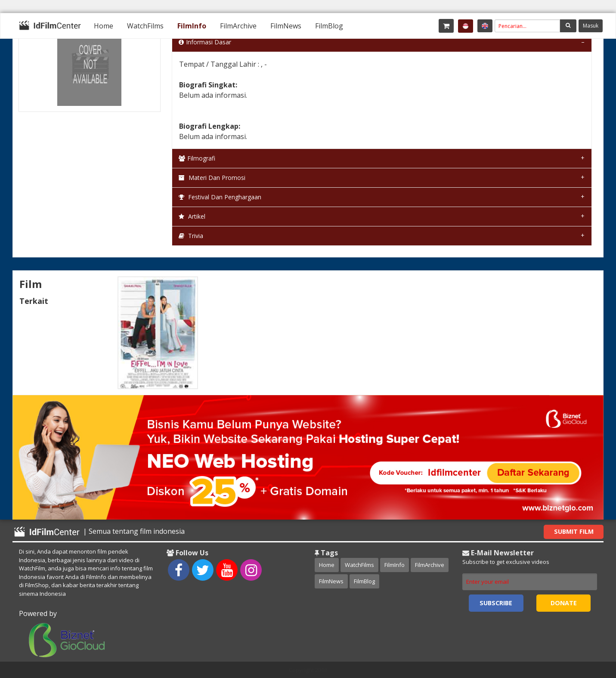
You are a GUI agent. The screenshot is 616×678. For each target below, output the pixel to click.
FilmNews (286, 26)
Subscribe (496, 603)
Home (104, 26)
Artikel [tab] (192, 216)
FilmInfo (192, 26)
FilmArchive (238, 26)
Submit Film (574, 531)
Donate (564, 603)
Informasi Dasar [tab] (205, 42)
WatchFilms (145, 26)
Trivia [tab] (191, 236)
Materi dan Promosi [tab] (212, 178)
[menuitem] (104, 26)
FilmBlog (329, 26)
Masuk (591, 26)
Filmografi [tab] (197, 158)
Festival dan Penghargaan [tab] (220, 197)
